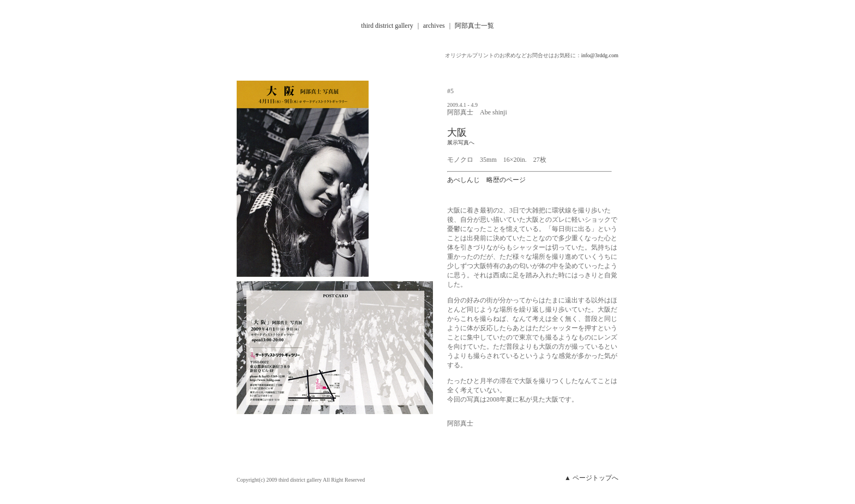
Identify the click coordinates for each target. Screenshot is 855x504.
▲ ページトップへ (591, 478)
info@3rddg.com (600, 55)
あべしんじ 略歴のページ (486, 180)
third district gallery (387, 26)
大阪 (457, 132)
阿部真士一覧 (474, 26)
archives (434, 26)
